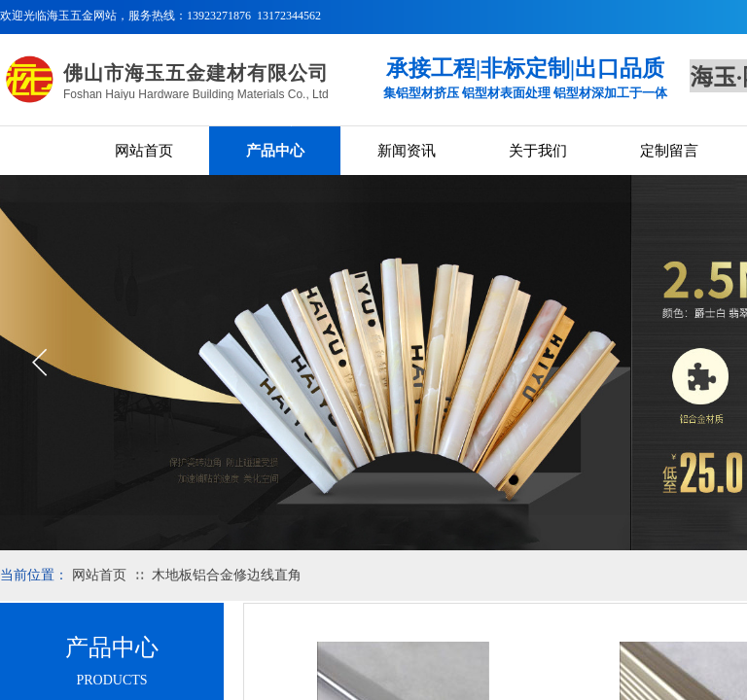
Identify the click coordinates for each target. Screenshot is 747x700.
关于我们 (538, 151)
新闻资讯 (407, 151)
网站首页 (144, 151)
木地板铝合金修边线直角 (227, 575)
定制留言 (669, 151)
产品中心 (275, 151)
